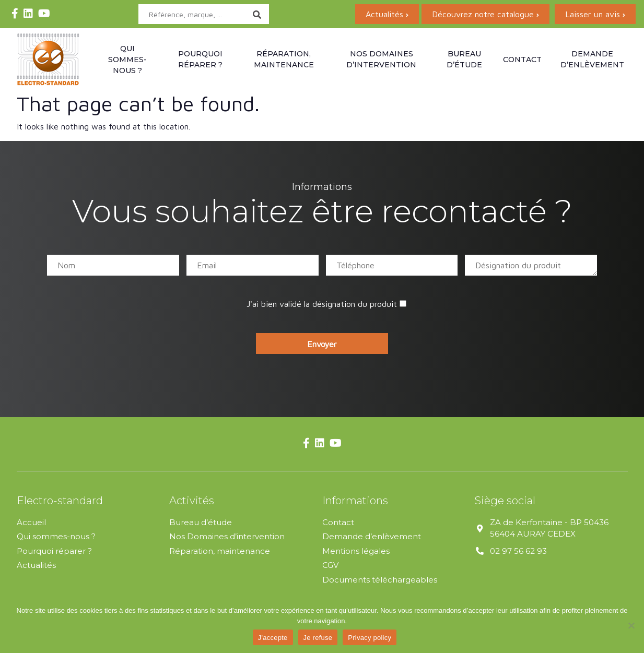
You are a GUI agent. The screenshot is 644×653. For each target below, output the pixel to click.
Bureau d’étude (464, 59)
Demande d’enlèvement (592, 59)
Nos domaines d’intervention (381, 59)
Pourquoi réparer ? (200, 59)
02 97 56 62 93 (518, 551)
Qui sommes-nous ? (127, 60)
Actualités (384, 14)
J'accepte (273, 638)
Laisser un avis (593, 14)
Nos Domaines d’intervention (227, 536)
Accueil (31, 522)
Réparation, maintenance (284, 59)
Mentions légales (356, 551)
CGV (330, 565)
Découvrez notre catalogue (483, 14)
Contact (522, 60)
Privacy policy (370, 638)
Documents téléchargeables (380, 580)
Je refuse (318, 638)
